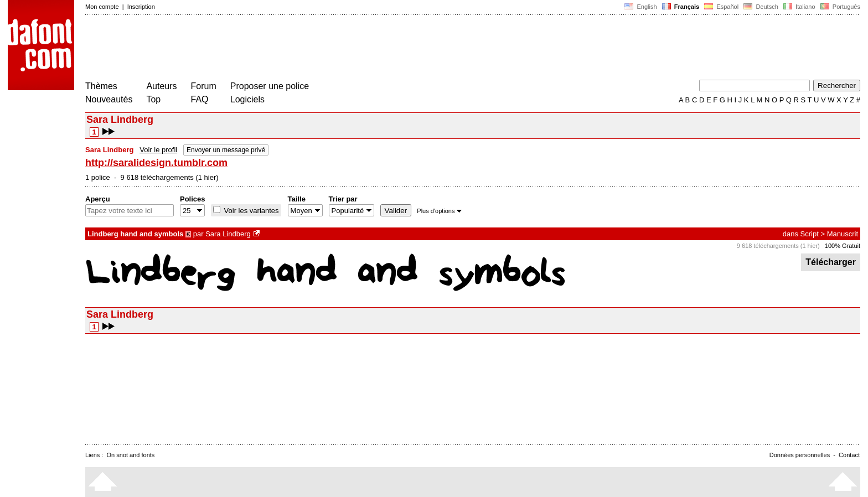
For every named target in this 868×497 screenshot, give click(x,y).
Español (721, 7)
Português (839, 7)
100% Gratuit (843, 246)
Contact (849, 455)
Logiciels (247, 99)
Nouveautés (109, 99)
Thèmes (101, 86)
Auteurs (161, 86)
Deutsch (761, 7)
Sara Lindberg (228, 234)
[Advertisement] (287, 49)
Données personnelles (800, 455)
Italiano (799, 7)
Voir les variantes (250, 211)
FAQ (200, 99)
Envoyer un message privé (226, 150)
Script (810, 234)
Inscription (141, 7)
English (640, 7)
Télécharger (831, 262)
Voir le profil (158, 150)
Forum (204, 86)
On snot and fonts (131, 455)
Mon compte (102, 7)
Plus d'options (439, 211)
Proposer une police (270, 86)
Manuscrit (843, 234)
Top (153, 99)
